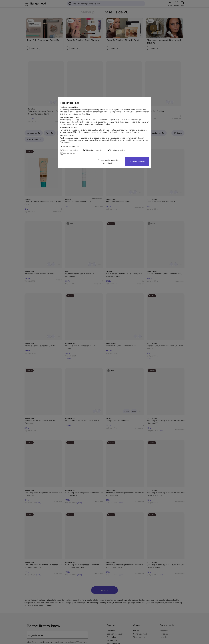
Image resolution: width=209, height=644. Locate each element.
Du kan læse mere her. (70, 146)
